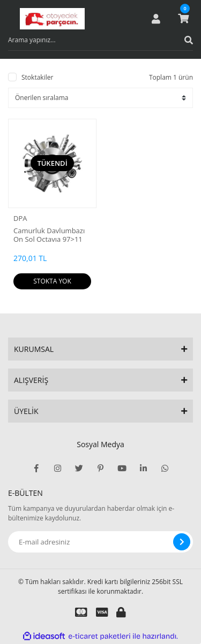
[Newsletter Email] (100, 542)
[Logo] (53, 19)
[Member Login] (156, 19)
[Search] (100, 40)
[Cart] (183, 19)
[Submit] (182, 542)
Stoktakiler (37, 77)
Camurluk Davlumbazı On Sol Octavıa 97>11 (49, 235)
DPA (20, 218)
